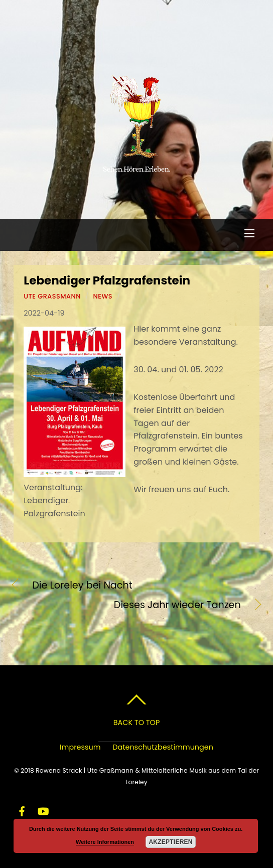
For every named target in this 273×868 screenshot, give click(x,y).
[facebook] (22, 810)
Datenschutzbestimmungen (163, 747)
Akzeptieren (170, 842)
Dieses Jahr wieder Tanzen (127, 605)
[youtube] (43, 810)
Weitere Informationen (105, 842)
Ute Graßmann (52, 296)
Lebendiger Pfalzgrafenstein (107, 280)
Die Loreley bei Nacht (82, 586)
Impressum (80, 747)
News (103, 296)
